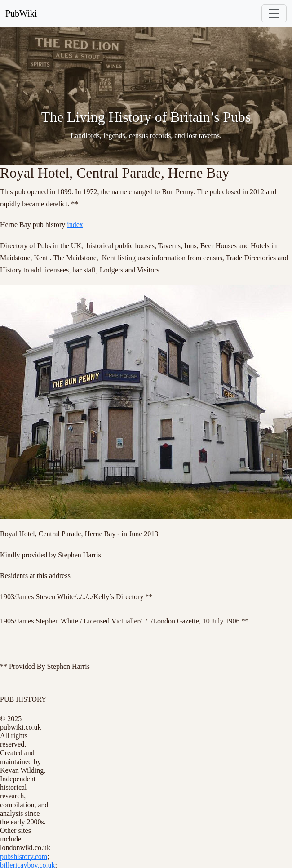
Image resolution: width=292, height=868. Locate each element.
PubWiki (21, 13)
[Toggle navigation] (274, 13)
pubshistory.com (24, 857)
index (75, 225)
